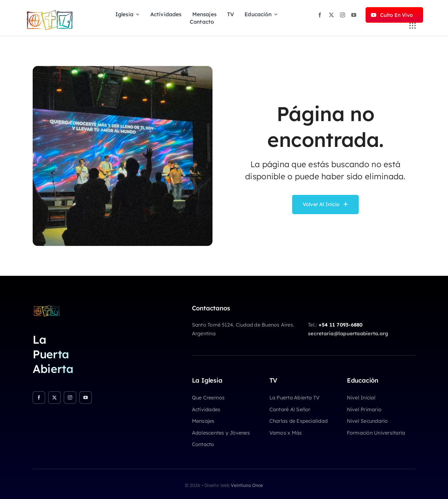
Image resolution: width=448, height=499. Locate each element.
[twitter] (331, 15)
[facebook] (320, 15)
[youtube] (354, 15)
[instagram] (343, 15)
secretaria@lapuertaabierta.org (348, 333)
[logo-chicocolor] (47, 307)
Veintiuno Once (247, 485)
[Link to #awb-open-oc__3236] (413, 26)
